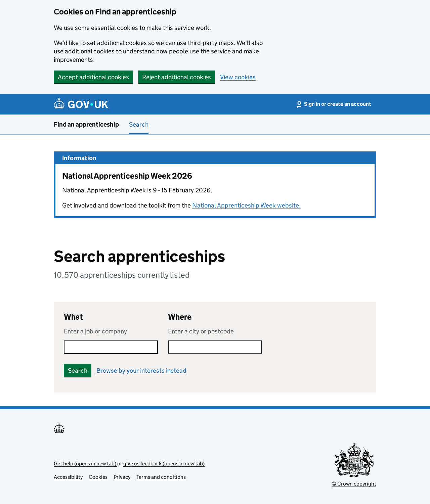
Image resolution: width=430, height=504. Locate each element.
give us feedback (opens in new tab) (164, 464)
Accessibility (68, 477)
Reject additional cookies (177, 77)
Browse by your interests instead (141, 371)
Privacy (122, 477)
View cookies (238, 77)
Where (180, 317)
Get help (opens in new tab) (85, 464)
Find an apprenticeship (86, 124)
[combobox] (215, 347)
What (73, 317)
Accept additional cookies (93, 77)
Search (139, 124)
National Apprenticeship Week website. (246, 205)
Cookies (98, 477)
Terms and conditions (161, 477)
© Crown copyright (354, 484)
